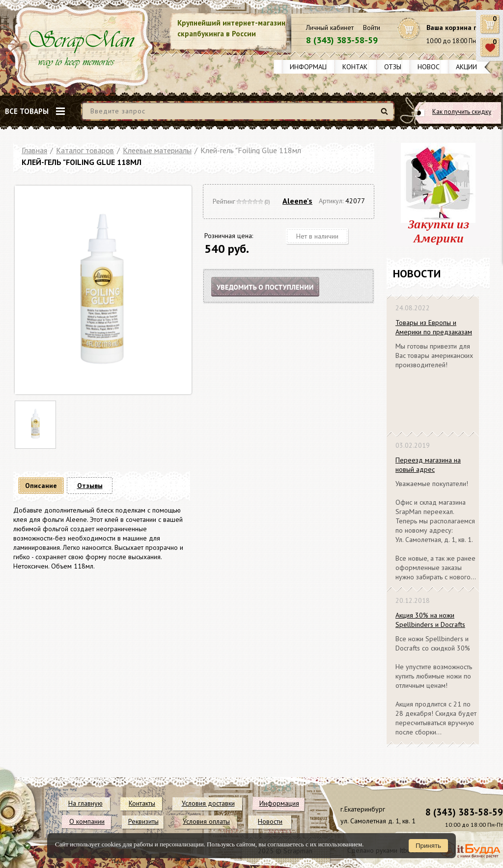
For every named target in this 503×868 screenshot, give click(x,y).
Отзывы (397, 67)
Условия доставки (208, 803)
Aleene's (297, 201)
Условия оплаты (206, 821)
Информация (312, 67)
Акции (466, 67)
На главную (85, 803)
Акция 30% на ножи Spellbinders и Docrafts (430, 620)
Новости (433, 67)
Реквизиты (143, 821)
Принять (428, 846)
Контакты (360, 67)
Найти (386, 115)
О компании (87, 821)
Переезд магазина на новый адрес (428, 465)
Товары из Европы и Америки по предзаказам (434, 327)
